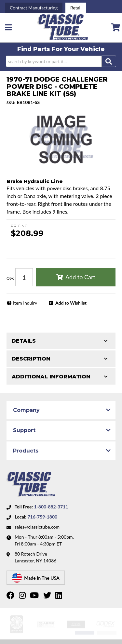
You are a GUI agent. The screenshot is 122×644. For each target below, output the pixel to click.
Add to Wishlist (71, 303)
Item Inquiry (25, 303)
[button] (61, 61)
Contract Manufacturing (34, 8)
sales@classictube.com (37, 527)
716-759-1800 (42, 517)
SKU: (11, 103)
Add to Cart (80, 277)
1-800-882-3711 (51, 507)
